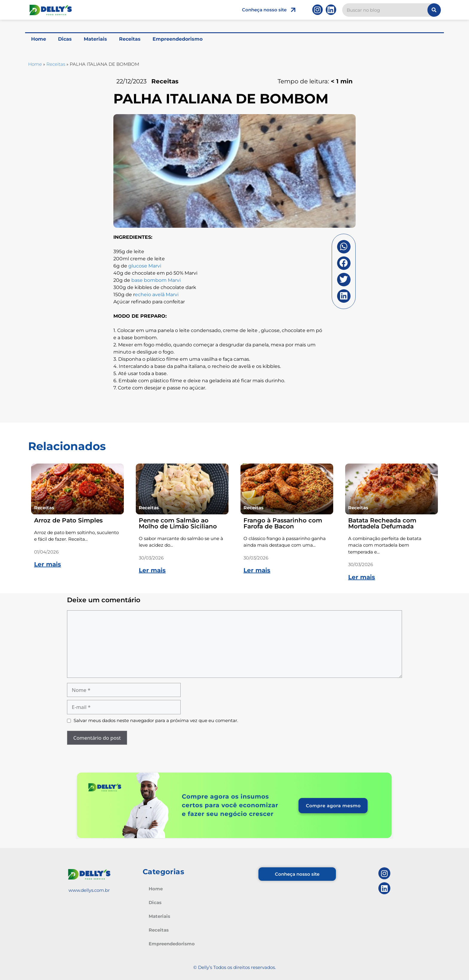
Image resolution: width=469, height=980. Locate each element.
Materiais (95, 39)
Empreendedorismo (178, 39)
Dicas (65, 39)
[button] (344, 247)
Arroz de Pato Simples (68, 520)
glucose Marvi (145, 266)
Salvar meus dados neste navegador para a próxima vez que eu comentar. (156, 720)
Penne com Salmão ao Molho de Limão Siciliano (178, 523)
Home (39, 39)
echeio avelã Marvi (157, 295)
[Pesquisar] (434, 10)
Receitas (130, 39)
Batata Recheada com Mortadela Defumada (382, 523)
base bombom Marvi (156, 280)
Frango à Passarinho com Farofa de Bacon (283, 523)
